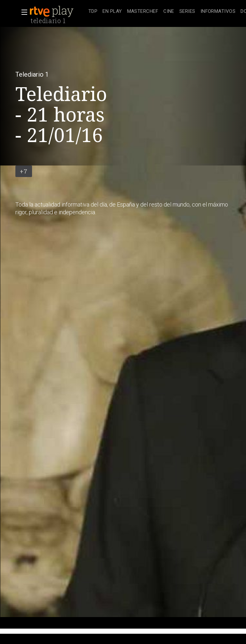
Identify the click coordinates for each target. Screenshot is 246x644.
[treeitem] (93, 12)
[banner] (58, 12)
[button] (22, 12)
